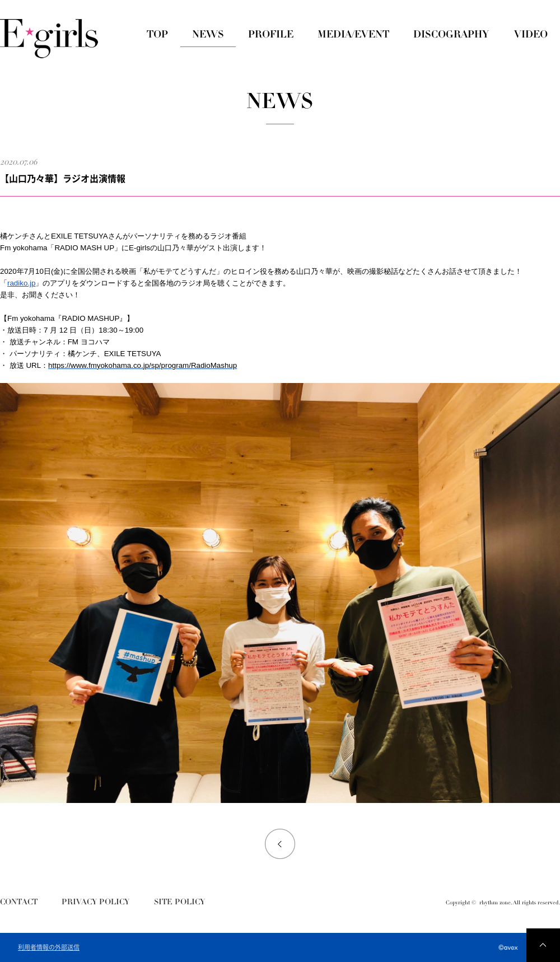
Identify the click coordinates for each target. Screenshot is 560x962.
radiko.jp (21, 283)
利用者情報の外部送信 (49, 947)
